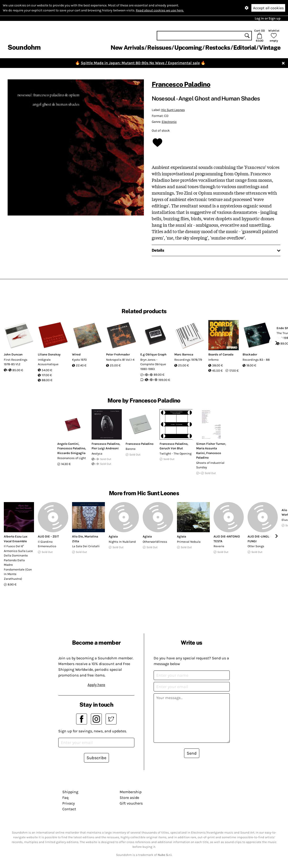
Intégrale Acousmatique (48, 362)
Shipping (70, 792)
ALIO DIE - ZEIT (48, 536)
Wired (76, 354)
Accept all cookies (268, 8)
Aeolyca (97, 453)
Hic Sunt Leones (173, 110)
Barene (131, 449)
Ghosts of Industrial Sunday (210, 465)
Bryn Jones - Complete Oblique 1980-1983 (153, 364)
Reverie (219, 546)
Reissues (159, 48)
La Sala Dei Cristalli (86, 546)
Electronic (169, 122)
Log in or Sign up (268, 18)
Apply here (96, 685)
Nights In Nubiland (122, 542)
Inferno (213, 360)
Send (192, 753)
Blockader (250, 354)
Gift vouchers (131, 803)
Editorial (245, 48)
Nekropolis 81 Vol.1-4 (120, 360)
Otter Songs (256, 546)
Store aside (129, 798)
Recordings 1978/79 (188, 360)
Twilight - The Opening (176, 453)
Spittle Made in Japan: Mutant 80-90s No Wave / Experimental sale (140, 63)
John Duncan (13, 354)
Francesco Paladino (181, 84)
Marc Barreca (184, 354)
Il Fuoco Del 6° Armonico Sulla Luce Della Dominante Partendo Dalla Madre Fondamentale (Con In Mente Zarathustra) (18, 562)
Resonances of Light (72, 458)
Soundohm (24, 47)
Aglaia (113, 536)
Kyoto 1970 (79, 360)
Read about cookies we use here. (160, 10)
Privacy (68, 803)
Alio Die (78, 536)
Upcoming (188, 48)
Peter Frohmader (118, 354)
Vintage (270, 48)
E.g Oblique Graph (153, 354)
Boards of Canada (221, 354)
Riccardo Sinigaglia (71, 453)
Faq (65, 798)
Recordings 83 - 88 (256, 360)
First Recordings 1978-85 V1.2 (16, 362)
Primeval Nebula (189, 542)
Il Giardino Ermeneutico (47, 544)
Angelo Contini (68, 444)
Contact (69, 809)
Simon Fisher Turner (211, 444)
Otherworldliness (155, 542)
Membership (131, 792)
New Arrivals (127, 48)
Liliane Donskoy (49, 354)
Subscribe (96, 758)
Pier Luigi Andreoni (105, 448)
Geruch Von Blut (171, 448)
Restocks (218, 48)
